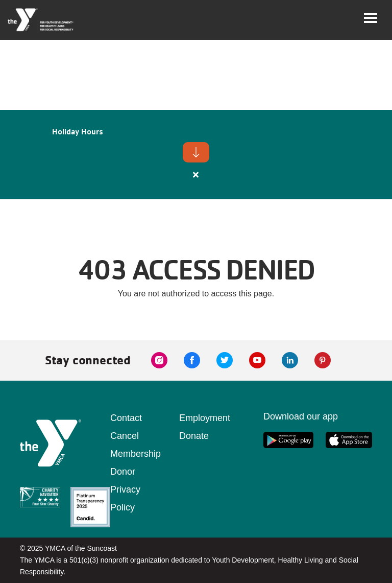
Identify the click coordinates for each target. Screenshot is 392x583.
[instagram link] (159, 360)
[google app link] (288, 440)
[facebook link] (192, 360)
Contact (126, 418)
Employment (205, 418)
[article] (196, 155)
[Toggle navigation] (371, 18)
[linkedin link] (290, 360)
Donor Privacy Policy (125, 489)
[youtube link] (257, 360)
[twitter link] (225, 360)
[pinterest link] (323, 360)
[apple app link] (349, 440)
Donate (194, 436)
